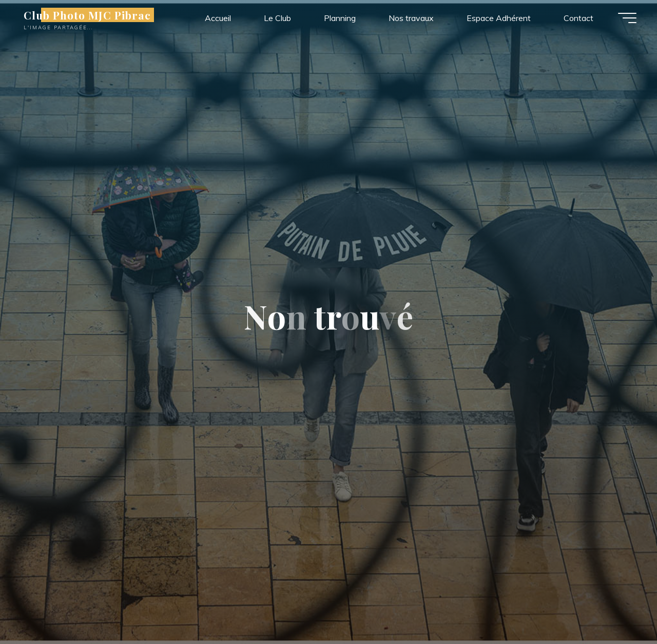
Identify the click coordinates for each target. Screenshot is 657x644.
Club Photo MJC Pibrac (87, 15)
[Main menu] (627, 18)
